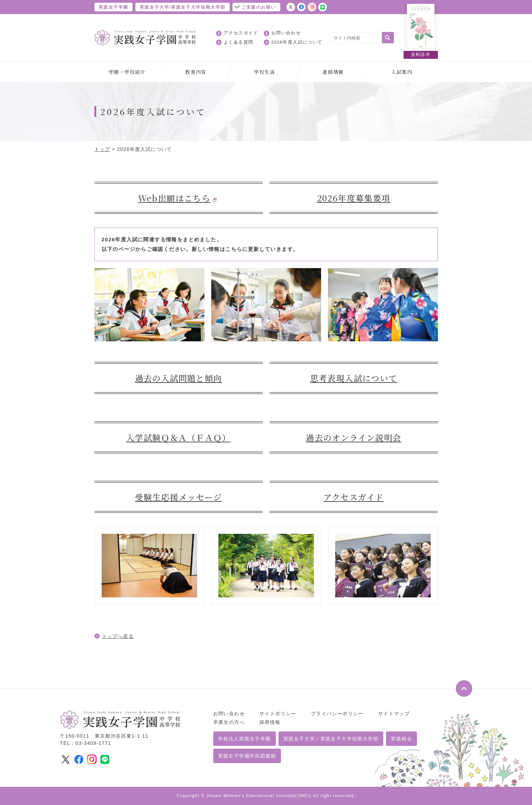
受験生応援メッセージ (178, 497)
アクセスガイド (241, 33)
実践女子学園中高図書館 (247, 756)
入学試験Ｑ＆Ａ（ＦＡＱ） (178, 437)
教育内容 (196, 72)
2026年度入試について (297, 42)
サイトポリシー (278, 714)
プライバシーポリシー (337, 714)
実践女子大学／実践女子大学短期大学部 (331, 739)
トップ (102, 149)
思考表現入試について (354, 378)
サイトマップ (394, 714)
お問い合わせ (286, 33)
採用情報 (270, 722)
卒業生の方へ (229, 722)
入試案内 (402, 72)
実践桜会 (401, 739)
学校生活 (264, 72)
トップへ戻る (118, 636)
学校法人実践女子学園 (245, 739)
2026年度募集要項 (354, 198)
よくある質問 (238, 42)
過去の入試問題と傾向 (179, 378)
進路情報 (333, 72)
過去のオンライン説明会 (353, 437)
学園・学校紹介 (127, 72)
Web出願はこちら (174, 198)
